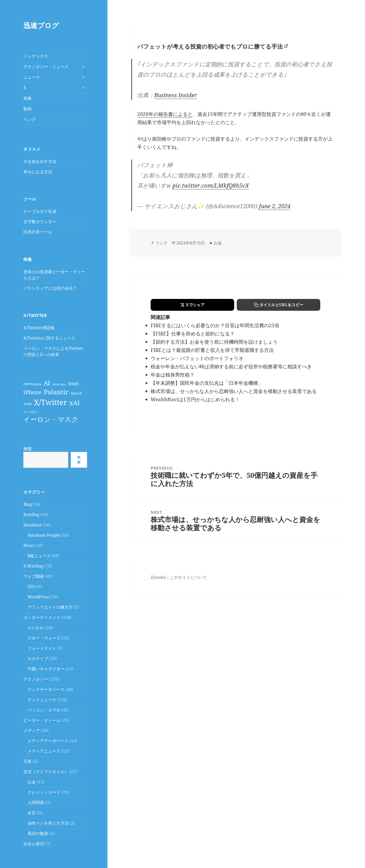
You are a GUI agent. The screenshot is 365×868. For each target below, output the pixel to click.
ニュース (32, 77)
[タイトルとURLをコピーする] (279, 305)
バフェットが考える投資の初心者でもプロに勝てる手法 (210, 46)
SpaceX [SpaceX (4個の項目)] (76, 393)
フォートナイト (42, 648)
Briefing (31, 515)
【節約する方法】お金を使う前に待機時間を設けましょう (214, 342)
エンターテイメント (42, 617)
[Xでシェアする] (192, 305)
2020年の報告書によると (165, 114)
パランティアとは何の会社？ (50, 288)
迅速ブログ (41, 25)
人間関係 (36, 802)
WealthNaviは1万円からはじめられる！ (195, 399)
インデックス (36, 56)
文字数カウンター (40, 222)
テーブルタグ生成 (40, 211)
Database (33, 525)
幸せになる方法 (38, 172)
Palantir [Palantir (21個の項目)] (56, 392)
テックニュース (42, 700)
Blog (28, 504)
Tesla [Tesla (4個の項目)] (28, 404)
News (29, 545)
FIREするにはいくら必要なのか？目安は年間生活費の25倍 (215, 325)
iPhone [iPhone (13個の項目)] (32, 392)
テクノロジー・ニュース (46, 67)
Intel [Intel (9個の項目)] (73, 383)
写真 (28, 761)
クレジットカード (44, 792)
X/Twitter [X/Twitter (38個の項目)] (51, 402)
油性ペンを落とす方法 (48, 823)
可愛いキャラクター (46, 669)
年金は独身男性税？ (173, 375)
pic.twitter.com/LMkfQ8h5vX (211, 185)
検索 (28, 449)
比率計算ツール (38, 232)
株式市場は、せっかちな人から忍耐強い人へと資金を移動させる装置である (234, 391)
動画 (28, 109)
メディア (32, 730)
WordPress (38, 597)
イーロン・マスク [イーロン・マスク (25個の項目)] (51, 419)
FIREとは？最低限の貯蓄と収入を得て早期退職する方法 (212, 350)
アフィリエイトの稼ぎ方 (50, 607)
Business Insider (176, 95)
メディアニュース (44, 751)
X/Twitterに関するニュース (49, 338)
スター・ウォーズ (44, 638)
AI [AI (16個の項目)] (47, 383)
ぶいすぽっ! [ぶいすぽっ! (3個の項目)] (31, 412)
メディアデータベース (48, 741)
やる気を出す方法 (40, 161)
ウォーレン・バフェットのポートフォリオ (197, 358)
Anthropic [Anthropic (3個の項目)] (59, 384)
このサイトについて (188, 577)
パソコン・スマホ (44, 710)
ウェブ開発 (34, 576)
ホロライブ (38, 659)
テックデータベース (46, 689)
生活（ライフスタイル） (46, 772)
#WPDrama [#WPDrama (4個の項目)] (32, 384)
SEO (31, 587)
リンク (30, 119)
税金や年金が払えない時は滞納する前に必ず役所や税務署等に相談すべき (231, 367)
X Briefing (33, 566)
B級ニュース (39, 556)
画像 (28, 98)
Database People (44, 535)
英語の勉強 (38, 833)
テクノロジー (36, 679)
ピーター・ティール (42, 720)
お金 (32, 782)
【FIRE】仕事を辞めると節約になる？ (193, 334)
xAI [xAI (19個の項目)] (75, 403)
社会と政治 (34, 844)
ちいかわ (36, 628)
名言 (32, 813)
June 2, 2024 (275, 206)
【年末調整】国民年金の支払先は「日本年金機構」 (207, 383)
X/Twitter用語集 (39, 328)
